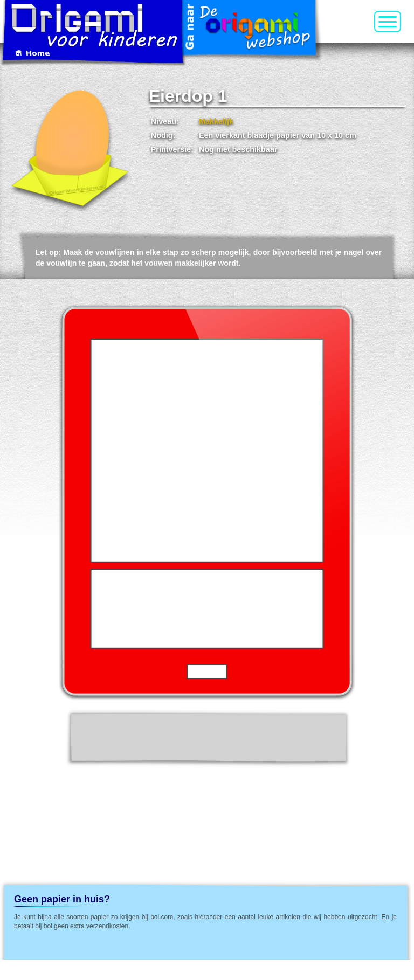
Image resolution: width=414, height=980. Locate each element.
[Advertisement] (206, 796)
